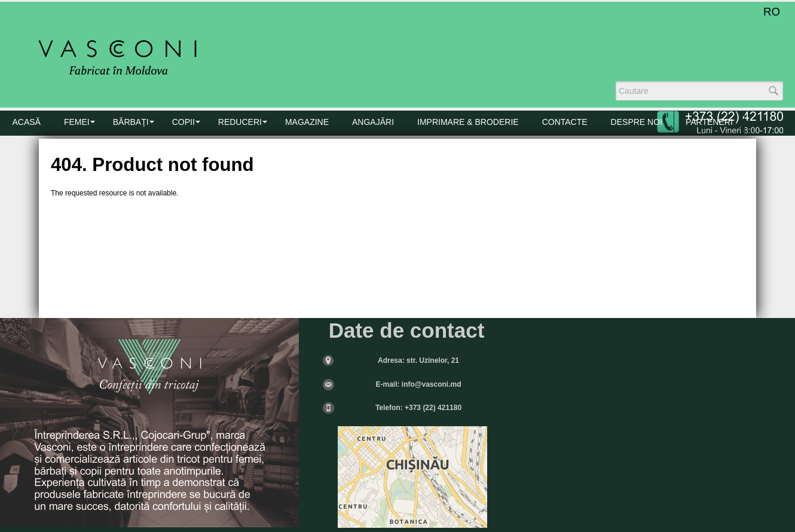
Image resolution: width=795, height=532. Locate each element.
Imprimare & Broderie (468, 122)
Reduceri (240, 122)
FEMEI (77, 122)
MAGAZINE (307, 122)
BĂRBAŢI (131, 122)
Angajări (373, 122)
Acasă (27, 122)
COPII (184, 122)
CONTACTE (565, 122)
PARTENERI (709, 122)
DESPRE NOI (637, 122)
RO (772, 12)
